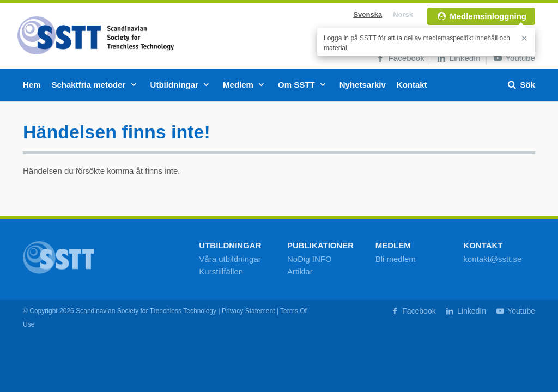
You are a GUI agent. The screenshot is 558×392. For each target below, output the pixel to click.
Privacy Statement (248, 311)
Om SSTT (303, 85)
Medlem (245, 85)
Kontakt (412, 85)
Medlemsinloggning (481, 16)
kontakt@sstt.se (492, 259)
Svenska (368, 14)
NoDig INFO (310, 259)
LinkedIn (458, 58)
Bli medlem (396, 259)
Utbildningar (181, 85)
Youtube (514, 58)
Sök (521, 85)
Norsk (403, 14)
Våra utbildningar (230, 259)
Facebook (400, 58)
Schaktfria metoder (96, 85)
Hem (32, 85)
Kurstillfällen (221, 271)
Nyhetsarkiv (363, 85)
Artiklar (300, 271)
